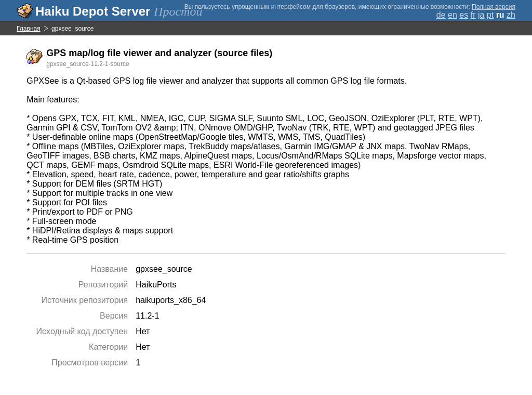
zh (511, 15)
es (464, 15)
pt (490, 15)
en (453, 15)
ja (481, 15)
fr (473, 15)
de (441, 15)
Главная (29, 29)
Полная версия (494, 7)
